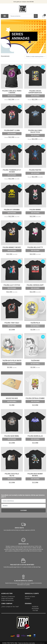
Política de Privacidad (7, 599)
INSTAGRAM (35, 609)
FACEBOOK (35, 607)
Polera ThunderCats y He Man (12, 171)
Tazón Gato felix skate (12, 361)
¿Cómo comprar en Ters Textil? (10, 607)
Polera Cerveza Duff (35, 285)
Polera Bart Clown (12, 130)
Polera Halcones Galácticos (35, 131)
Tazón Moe (35, 361)
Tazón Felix (35, 323)
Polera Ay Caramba (12, 210)
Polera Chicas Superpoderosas (35, 92)
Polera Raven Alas (35, 436)
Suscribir (24, 510)
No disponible (35, 326)
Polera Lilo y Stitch (12, 285)
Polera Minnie (35, 210)
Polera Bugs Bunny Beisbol (35, 475)
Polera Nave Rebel (12, 436)
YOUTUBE (35, 611)
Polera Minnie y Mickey (12, 247)
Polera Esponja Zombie (35, 398)
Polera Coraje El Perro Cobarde (12, 92)
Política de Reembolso (8, 600)
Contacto (27, 599)
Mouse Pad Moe (12, 398)
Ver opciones (12, 96)
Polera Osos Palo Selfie (12, 475)
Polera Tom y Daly (12, 323)
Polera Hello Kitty (35, 247)
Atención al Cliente (30, 597)
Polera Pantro (35, 170)
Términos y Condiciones (8, 597)
